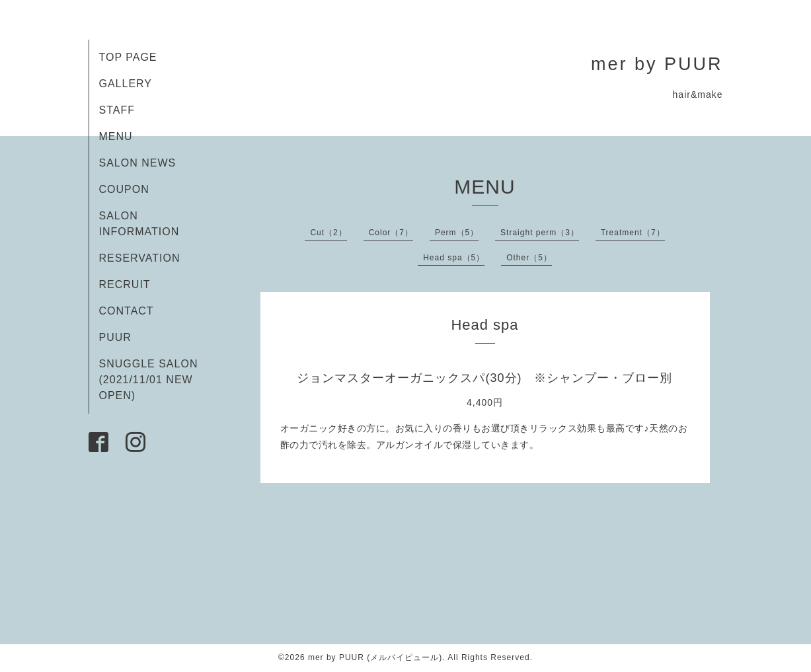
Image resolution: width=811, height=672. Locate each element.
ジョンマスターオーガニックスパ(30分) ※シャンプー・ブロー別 (484, 378)
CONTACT (127, 311)
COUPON (124, 189)
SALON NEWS (138, 163)
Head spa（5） (454, 258)
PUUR (115, 337)
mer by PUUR (657, 64)
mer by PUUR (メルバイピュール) (375, 657)
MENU (116, 136)
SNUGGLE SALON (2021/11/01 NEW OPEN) (149, 380)
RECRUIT (125, 284)
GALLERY (126, 84)
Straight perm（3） (540, 233)
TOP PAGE (128, 57)
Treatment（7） (633, 233)
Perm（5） (457, 233)
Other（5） (529, 258)
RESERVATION (140, 258)
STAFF (117, 110)
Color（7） (391, 233)
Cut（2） (328, 233)
